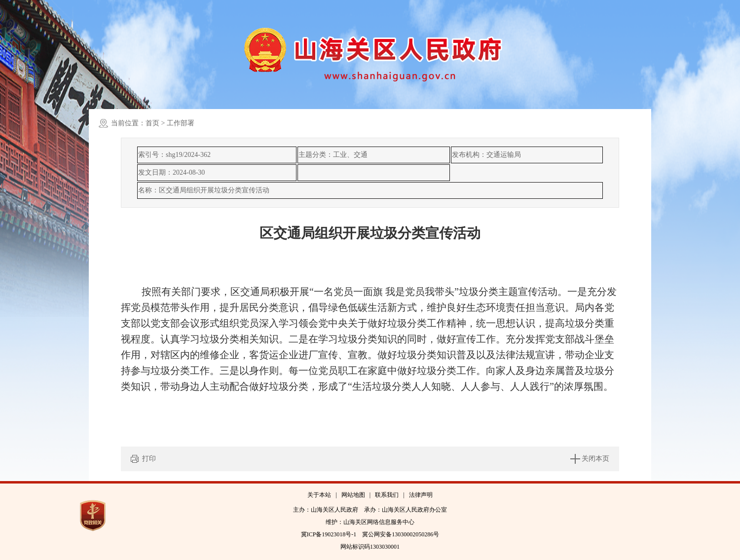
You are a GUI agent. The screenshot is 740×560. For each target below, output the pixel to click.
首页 (152, 123)
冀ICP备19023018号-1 (329, 534)
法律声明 (421, 495)
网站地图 (353, 495)
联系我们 (387, 495)
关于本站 (319, 495)
